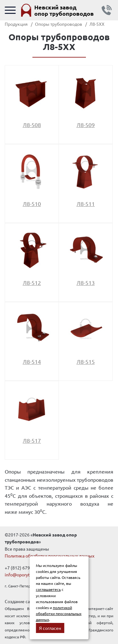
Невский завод (64, 10)
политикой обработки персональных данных (59, 613)
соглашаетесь (48, 589)
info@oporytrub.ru (23, 575)
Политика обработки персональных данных (50, 556)
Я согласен (50, 628)
